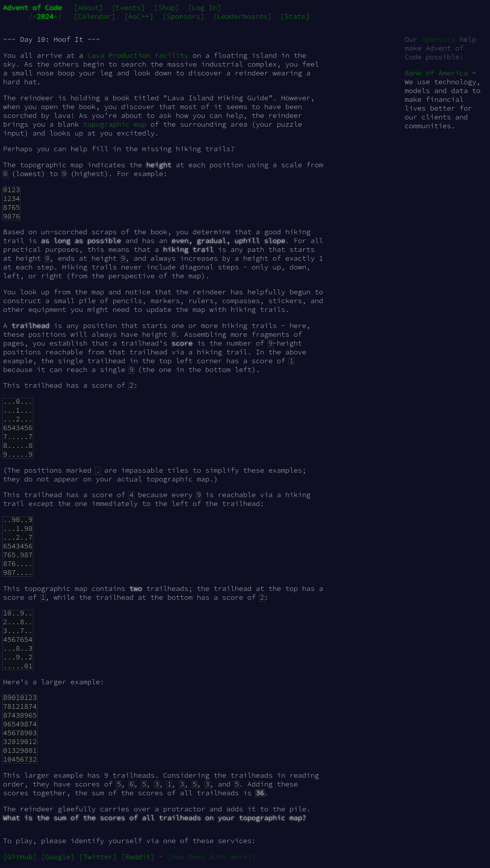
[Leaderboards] (242, 16)
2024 (45, 16)
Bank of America (436, 73)
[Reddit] (138, 857)
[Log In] (204, 7)
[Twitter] (98, 857)
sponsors (438, 39)
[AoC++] (139, 16)
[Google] (58, 857)
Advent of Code (33, 7)
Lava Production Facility (138, 55)
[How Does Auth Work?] (212, 857)
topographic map (115, 124)
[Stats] (295, 16)
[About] (88, 7)
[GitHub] (20, 857)
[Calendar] (95, 16)
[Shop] (167, 7)
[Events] (128, 7)
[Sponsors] (183, 16)
